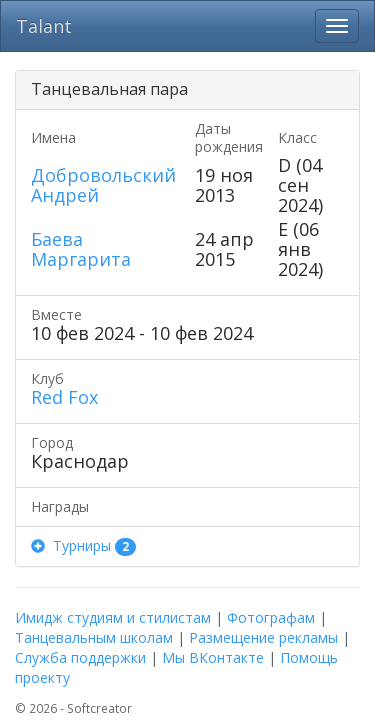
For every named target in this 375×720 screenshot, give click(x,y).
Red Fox (64, 397)
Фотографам (271, 617)
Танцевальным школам (94, 637)
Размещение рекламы (263, 637)
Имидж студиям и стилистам (113, 617)
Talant (44, 26)
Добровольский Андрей (103, 185)
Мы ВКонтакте (213, 657)
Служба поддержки (80, 657)
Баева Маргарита (81, 249)
